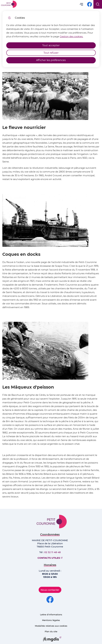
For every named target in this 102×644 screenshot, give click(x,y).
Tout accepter (51, 45)
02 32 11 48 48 (52, 552)
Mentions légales (51, 620)
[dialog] (51, 39)
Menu (81, 4)
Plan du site (51, 631)
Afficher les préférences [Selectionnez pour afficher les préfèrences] (51, 60)
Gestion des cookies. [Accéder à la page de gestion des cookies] (71, 36)
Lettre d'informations (51, 615)
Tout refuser (51, 53)
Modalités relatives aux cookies (51, 626)
